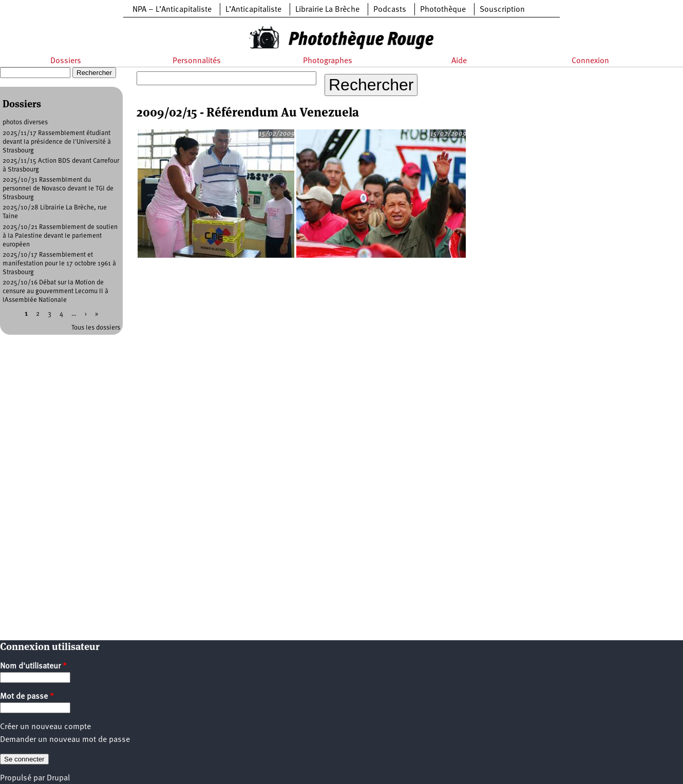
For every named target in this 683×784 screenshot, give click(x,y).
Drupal (58, 778)
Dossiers (66, 61)
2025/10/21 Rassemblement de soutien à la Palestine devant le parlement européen (60, 236)
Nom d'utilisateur (33, 666)
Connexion (590, 61)
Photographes (328, 61)
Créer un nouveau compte (45, 727)
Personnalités (197, 61)
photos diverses (25, 122)
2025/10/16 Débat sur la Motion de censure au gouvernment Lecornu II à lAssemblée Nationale (55, 291)
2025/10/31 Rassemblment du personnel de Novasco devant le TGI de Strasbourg (58, 189)
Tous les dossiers (96, 328)
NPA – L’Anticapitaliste (172, 10)
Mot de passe (27, 697)
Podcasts (390, 10)
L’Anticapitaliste (253, 10)
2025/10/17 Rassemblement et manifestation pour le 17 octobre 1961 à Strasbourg (59, 264)
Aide (459, 61)
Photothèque (443, 10)
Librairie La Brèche (327, 10)
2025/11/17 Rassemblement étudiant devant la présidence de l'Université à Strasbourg (57, 142)
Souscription (502, 10)
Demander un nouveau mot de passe (65, 740)
